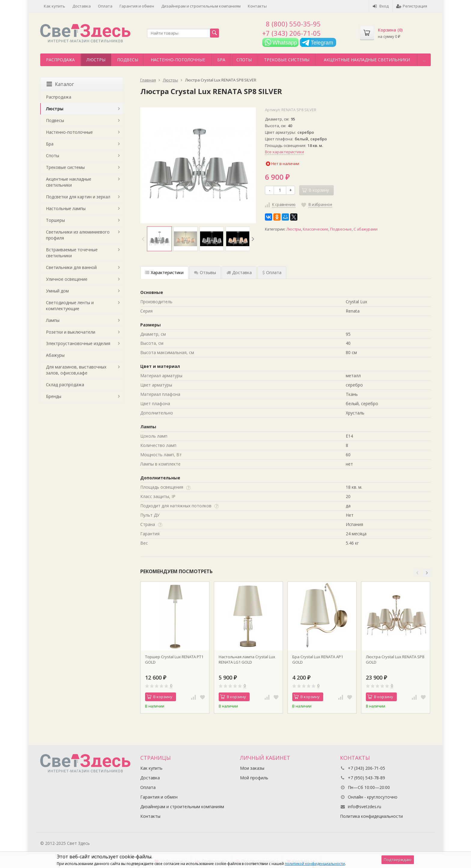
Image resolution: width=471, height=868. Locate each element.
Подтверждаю (398, 860)
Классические (316, 229)
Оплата (105, 6)
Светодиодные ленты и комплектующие (70, 306)
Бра (221, 60)
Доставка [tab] (239, 272)
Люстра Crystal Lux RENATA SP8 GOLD (395, 659)
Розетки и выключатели (71, 332)
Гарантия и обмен (137, 6)
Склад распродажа (65, 385)
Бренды (54, 396)
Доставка (82, 6)
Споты (244, 60)
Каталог (60, 84)
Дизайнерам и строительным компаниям (201, 6)
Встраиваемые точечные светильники (72, 253)
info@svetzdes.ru (365, 807)
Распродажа (60, 60)
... (424, 60)
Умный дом (57, 291)
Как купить (55, 6)
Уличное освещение (67, 279)
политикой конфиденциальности (315, 864)
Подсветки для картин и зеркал (78, 197)
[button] (417, 573)
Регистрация (412, 6)
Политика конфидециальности (371, 816)
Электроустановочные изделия (78, 343)
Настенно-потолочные (178, 60)
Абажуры (55, 355)
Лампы (53, 320)
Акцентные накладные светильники (367, 60)
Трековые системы (287, 60)
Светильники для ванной (71, 267)
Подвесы (128, 60)
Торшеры (55, 220)
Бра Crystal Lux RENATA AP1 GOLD (318, 659)
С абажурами (366, 229)
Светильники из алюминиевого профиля (78, 235)
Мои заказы (252, 768)
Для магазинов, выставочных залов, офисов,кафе (76, 370)
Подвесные (341, 229)
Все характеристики (284, 152)
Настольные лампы (66, 208)
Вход (381, 6)
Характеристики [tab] (164, 272)
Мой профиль (254, 778)
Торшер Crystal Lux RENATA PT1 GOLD (174, 659)
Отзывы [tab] (205, 272)
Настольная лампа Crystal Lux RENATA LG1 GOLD (247, 659)
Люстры (96, 60)
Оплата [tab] (272, 272)
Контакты (257, 6)
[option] (159, 239)
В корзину (160, 697)
